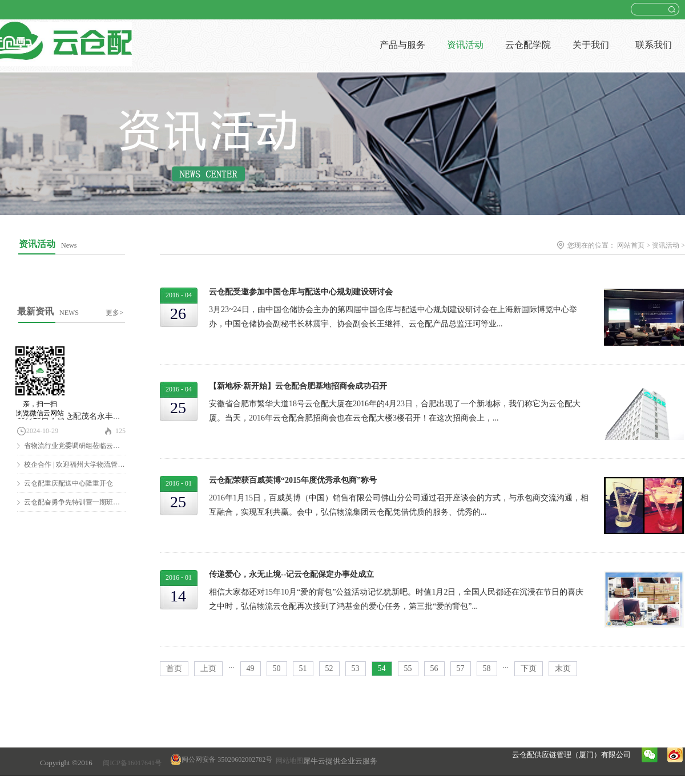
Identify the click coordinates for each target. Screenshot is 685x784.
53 (356, 668)
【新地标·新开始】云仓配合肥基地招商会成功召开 (298, 386)
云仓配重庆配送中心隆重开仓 (68, 483)
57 (461, 668)
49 (251, 668)
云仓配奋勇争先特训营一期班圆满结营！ (86, 502)
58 (487, 668)
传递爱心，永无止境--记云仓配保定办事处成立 (291, 574)
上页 (208, 668)
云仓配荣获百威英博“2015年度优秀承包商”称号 (293, 480)
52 (329, 668)
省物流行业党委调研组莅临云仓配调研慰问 (89, 446)
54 (382, 668)
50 (277, 668)
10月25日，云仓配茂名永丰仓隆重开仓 (85, 416)
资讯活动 (666, 245)
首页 (174, 668)
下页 (529, 668)
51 (303, 668)
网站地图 (288, 761)
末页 (563, 668)
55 (408, 668)
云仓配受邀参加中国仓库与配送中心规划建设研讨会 (301, 292)
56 (434, 668)
